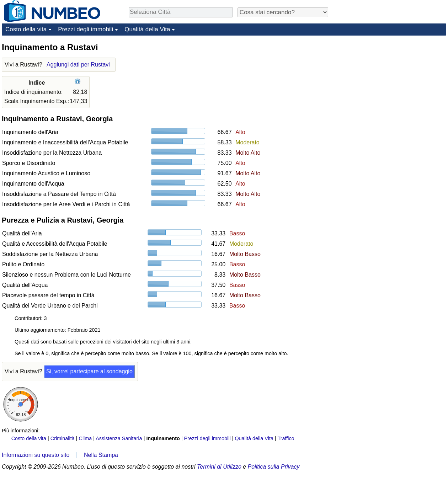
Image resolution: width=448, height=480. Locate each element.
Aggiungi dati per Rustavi (78, 65)
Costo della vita (26, 29)
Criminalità (63, 438)
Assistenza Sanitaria (119, 438)
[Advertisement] (393, 86)
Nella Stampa (101, 455)
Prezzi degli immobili (86, 29)
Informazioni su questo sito (36, 455)
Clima (86, 438)
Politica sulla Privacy (274, 467)
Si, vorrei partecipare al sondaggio (89, 371)
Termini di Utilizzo (219, 467)
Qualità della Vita (147, 29)
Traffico (286, 438)
